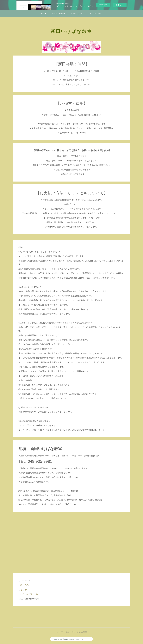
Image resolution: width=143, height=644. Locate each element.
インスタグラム (96, 14)
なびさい (24, 590)
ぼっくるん (25, 585)
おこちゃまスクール (29, 594)
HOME (44, 14)
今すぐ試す (103, 5)
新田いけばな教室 (78, 14)
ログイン (120, 5)
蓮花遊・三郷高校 (59, 14)
